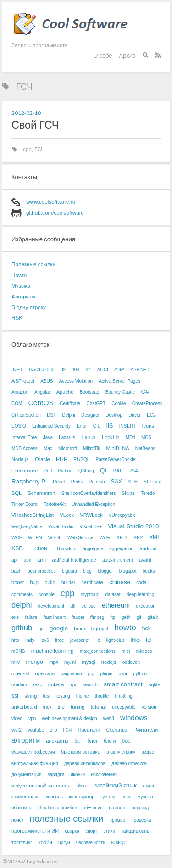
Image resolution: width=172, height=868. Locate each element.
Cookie (119, 404)
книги (148, 786)
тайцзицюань (135, 831)
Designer (90, 415)
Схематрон (118, 730)
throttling (124, 696)
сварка (72, 831)
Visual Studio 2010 (133, 526)
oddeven (131, 662)
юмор (119, 842)
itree (59, 640)
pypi (122, 674)
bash (17, 571)
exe (15, 617)
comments (22, 594)
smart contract (123, 684)
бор (126, 741)
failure (31, 617)
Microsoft (68, 448)
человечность (91, 843)
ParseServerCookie (116, 459)
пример (118, 820)
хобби (45, 842)
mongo (35, 662)
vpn (32, 719)
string (31, 696)
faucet (78, 617)
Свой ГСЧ (35, 125)
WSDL (55, 538)
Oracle (42, 459)
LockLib (111, 437)
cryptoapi (90, 594)
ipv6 (45, 640)
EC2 (151, 415)
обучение (93, 808)
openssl (20, 673)
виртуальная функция (35, 763)
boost (18, 582)
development (51, 606)
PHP (62, 459)
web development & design (70, 719)
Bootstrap (90, 392)
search (90, 684)
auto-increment (118, 560)
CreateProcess (147, 404)
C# (145, 392)
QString (86, 471)
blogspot (128, 571)
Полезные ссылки (33, 264)
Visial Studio (61, 527)
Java (48, 437)
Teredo (148, 493)
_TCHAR (38, 549)
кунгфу (108, 797)
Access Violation (76, 381)
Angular (42, 392)
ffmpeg (97, 617)
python (140, 674)
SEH (133, 482)
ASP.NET (140, 370)
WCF (17, 538)
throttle (102, 696)
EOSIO (19, 426)
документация (27, 774)
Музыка (21, 285)
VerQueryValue (27, 527)
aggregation (121, 549)
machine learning (53, 651)
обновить (21, 808)
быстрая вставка (81, 752)
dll (73, 606)
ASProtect (23, 381)
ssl (15, 696)
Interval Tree (24, 437)
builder (68, 583)
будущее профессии (33, 752)
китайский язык (115, 785)
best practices (42, 571)
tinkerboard (24, 707)
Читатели (147, 730)
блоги (110, 741)
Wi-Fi (105, 538)
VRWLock (91, 515)
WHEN (35, 538)
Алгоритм (23, 296)
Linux (89, 437)
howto (125, 628)
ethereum (116, 605)
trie (61, 707)
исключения (103, 774)
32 (63, 370)
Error (82, 426)
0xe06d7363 (42, 370)
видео (148, 752)
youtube (36, 730)
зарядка (56, 774)
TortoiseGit (55, 504)
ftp (113, 617)
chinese (120, 582)
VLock (67, 515)
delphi (22, 605)
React (59, 482)
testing (63, 696)
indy (30, 640)
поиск (17, 820)
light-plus (116, 640)
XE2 (138, 537)
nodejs (109, 662)
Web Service (80, 538)
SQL (17, 493)
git (139, 617)
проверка (141, 820)
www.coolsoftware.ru (51, 202)
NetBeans (145, 448)
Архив (128, 55)
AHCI (103, 370)
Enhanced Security (51, 426)
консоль (54, 797)
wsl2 (17, 730)
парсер (117, 808)
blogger (105, 571)
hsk (147, 629)
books (149, 571)
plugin (106, 674)
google (59, 628)
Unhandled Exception (93, 504)
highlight (100, 629)
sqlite (155, 684)
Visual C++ (91, 527)
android (148, 548)
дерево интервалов (85, 763)
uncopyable (124, 707)
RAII (117, 471)
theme (83, 696)
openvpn (45, 673)
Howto (19, 275)
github (22, 628)
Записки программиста (40, 45)
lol (149, 640)
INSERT (128, 426)
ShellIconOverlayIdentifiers (89, 493)
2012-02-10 (26, 113)
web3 (109, 719)
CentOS (41, 403)
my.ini (70, 662)
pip (91, 674)
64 (88, 369)
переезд (140, 808)
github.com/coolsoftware (55, 213)
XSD (17, 548)
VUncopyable (122, 515)
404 (75, 370)
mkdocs (144, 651)
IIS (109, 426)
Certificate (70, 404)
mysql (89, 662)
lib (98, 640)
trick (47, 707)
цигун (64, 843)
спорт (91, 831)
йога (83, 786)
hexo (79, 629)
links (135, 640)
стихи (109, 831)
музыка (145, 797)
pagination (71, 674)
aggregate (93, 549)
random (19, 685)
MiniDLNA (118, 448)
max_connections (98, 651)
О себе (103, 55)
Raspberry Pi (29, 481)
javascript (80, 640)
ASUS (47, 381)
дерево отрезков (129, 763)
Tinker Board (25, 504)
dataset (113, 594)
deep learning (141, 594)
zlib (53, 730)
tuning (78, 707)
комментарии (26, 797)
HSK (17, 317)
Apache (65, 392)
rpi (73, 684)
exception (146, 606)
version (149, 707)
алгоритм (26, 740)
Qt (103, 470)
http (15, 640)
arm (42, 560)
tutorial (98, 707)
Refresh (97, 482)
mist (126, 651)
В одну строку (29, 307)
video (17, 719)
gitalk (153, 617)
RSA (133, 471)
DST (51, 415)
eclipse (89, 606)
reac (37, 685)
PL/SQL (81, 459)
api (14, 560)
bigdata (69, 571)
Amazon (20, 392)
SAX (117, 482)
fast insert (55, 617)
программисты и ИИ (35, 831)
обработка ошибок (57, 808)
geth (126, 617)
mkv (16, 662)
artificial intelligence (74, 560)
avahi (145, 560)
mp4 (53, 662)
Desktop (114, 415)
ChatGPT (96, 404)
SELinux (152, 482)
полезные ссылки (66, 819)
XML (155, 537)
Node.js (20, 459)
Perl (48, 471)
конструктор (82, 797)
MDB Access (25, 448)
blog (87, 571)
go (41, 629)
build (50, 582)
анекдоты (57, 741)
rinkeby (56, 684)
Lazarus (67, 437)
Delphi (68, 415)
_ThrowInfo (65, 549)
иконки (78, 774)
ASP (119, 369)
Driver (135, 415)
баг (78, 741)
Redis (77, 482)
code (141, 583)
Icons (148, 426)
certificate (92, 582)
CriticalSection (26, 415)
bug (34, 582)
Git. (97, 426)
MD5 (146, 437)
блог (92, 741)
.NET (17, 369)
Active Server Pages (119, 381)
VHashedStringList (33, 515)
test (47, 696)
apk (28, 560)
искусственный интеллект (42, 786)
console (46, 594)
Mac (48, 448)
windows (134, 718)
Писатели (89, 730)
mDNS (18, 651)
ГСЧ (39, 149)
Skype (128, 493)
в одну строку (121, 752)
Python (65, 471)
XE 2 (122, 537)
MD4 (130, 437)
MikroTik (92, 448)
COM (17, 404)
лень (126, 797)
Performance (25, 471)
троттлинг (22, 843)
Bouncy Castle (120, 392)
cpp (27, 149)
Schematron (41, 493)
